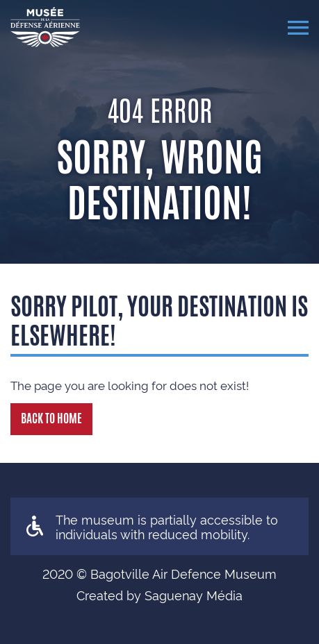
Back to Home (51, 418)
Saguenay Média (194, 594)
